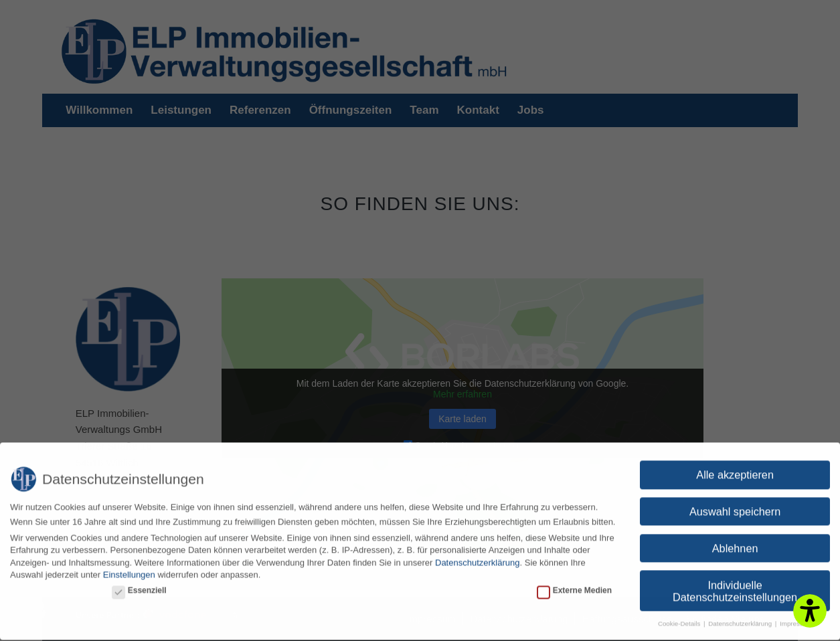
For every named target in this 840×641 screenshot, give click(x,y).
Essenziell (139, 584)
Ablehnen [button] (735, 543)
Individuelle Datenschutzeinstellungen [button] (735, 585)
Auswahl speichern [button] (735, 506)
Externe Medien (574, 584)
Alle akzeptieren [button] (735, 469)
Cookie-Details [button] (680, 618)
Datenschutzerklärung (477, 557)
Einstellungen (129, 569)
